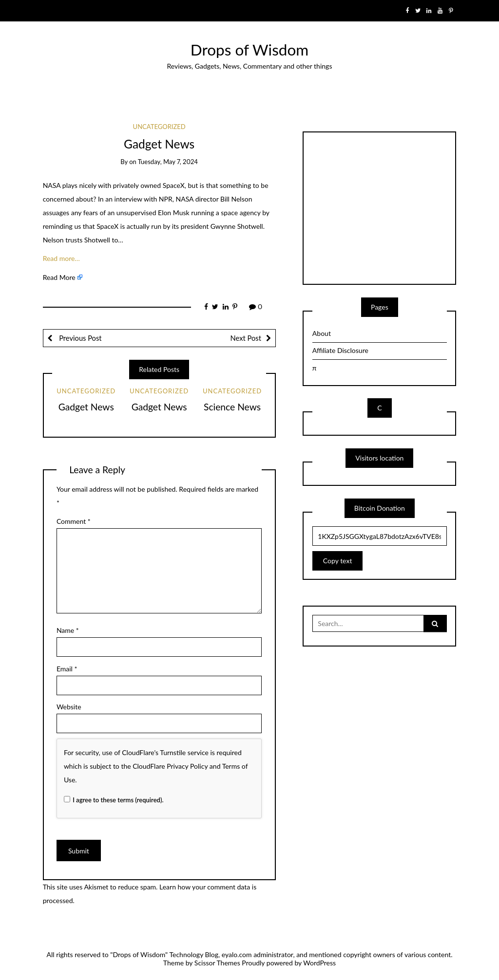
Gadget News (86, 407)
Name (68, 630)
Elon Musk (174, 213)
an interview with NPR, (140, 199)
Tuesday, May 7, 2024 (168, 162)
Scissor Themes (217, 963)
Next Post (246, 338)
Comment (74, 521)
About (322, 333)
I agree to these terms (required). (114, 800)
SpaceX (174, 185)
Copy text (338, 561)
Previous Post (79, 338)
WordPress (319, 963)
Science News (232, 407)
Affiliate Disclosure (340, 350)
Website (69, 707)
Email (67, 669)
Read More (59, 277)
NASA (52, 185)
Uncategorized (159, 127)
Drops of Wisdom (249, 50)
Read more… (61, 258)
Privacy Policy (187, 766)
